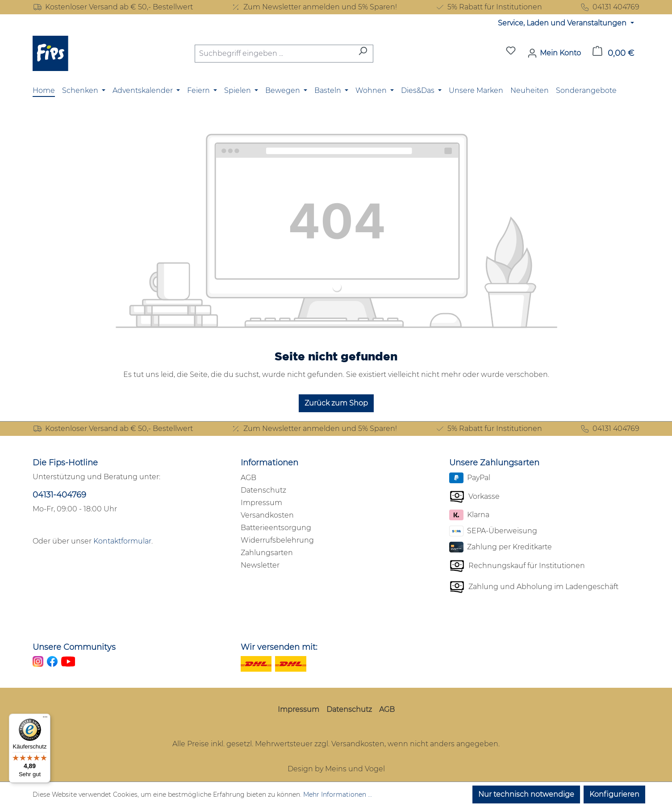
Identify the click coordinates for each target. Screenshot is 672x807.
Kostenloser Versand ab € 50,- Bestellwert (113, 7)
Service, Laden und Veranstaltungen (563, 23)
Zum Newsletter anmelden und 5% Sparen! (314, 7)
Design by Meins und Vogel (336, 769)
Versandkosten (267, 515)
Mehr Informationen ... (338, 794)
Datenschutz (263, 490)
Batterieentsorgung (276, 528)
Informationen (269, 463)
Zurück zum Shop (336, 403)
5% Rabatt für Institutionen (488, 7)
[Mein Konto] (554, 53)
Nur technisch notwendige (526, 794)
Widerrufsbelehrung (277, 540)
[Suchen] (363, 54)
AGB (248, 478)
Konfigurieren (614, 794)
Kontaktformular (122, 541)
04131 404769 (610, 7)
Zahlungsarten (267, 553)
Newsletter (260, 565)
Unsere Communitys (74, 647)
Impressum (261, 503)
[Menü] (45, 719)
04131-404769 (59, 495)
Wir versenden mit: (279, 647)
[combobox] (274, 54)
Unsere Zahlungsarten (494, 463)
